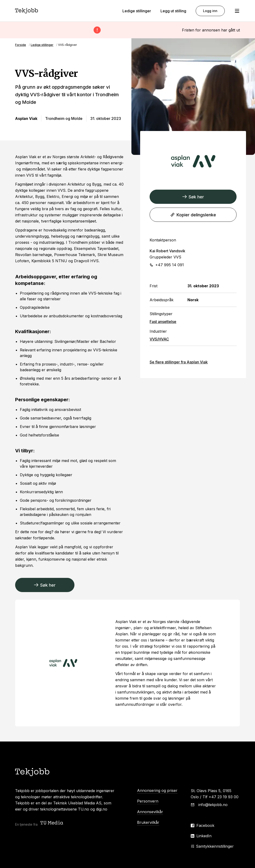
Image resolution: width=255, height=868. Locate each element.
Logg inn (210, 11)
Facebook (205, 825)
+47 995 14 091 (170, 265)
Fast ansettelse (163, 322)
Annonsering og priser (157, 790)
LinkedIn (204, 836)
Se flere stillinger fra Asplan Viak (179, 362)
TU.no (84, 809)
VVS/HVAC (159, 339)
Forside (21, 45)
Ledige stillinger (137, 11)
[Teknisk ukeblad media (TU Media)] (52, 823)
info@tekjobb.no (213, 805)
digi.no (102, 809)
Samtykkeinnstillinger (212, 846)
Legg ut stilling (173, 11)
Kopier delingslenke (193, 215)
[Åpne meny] (237, 11)
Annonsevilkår (150, 812)
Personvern (148, 801)
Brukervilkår (148, 822)
